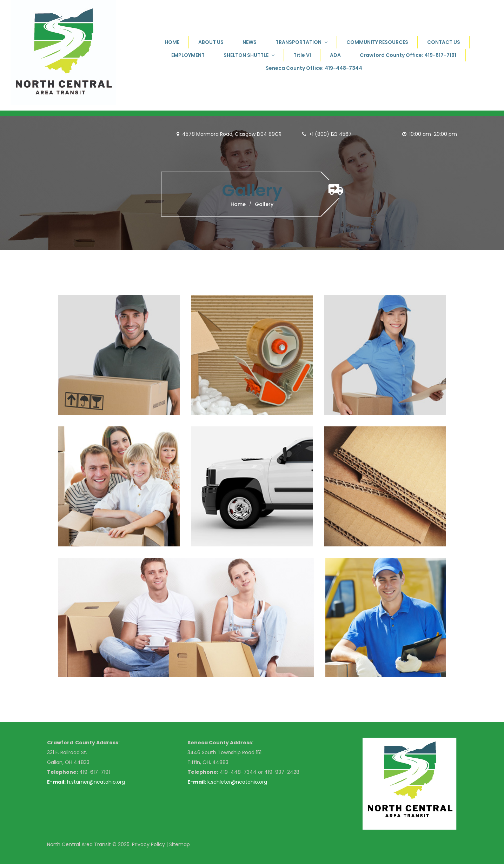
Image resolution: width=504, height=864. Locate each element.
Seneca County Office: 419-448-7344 (314, 68)
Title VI (302, 55)
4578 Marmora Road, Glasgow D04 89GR (229, 134)
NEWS (250, 42)
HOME (172, 42)
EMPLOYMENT (188, 55)
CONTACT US (444, 42)
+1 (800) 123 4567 (330, 134)
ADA (335, 55)
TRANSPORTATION (301, 42)
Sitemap (180, 844)
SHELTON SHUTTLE (249, 55)
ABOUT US (211, 42)
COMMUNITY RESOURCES (377, 42)
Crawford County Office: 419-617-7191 (408, 55)
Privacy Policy (148, 844)
